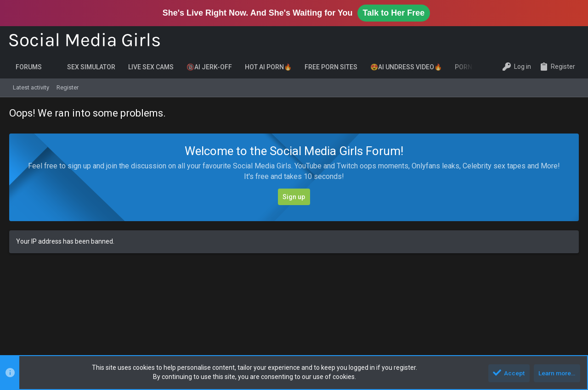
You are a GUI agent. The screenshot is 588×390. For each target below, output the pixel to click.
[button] (54, 67)
